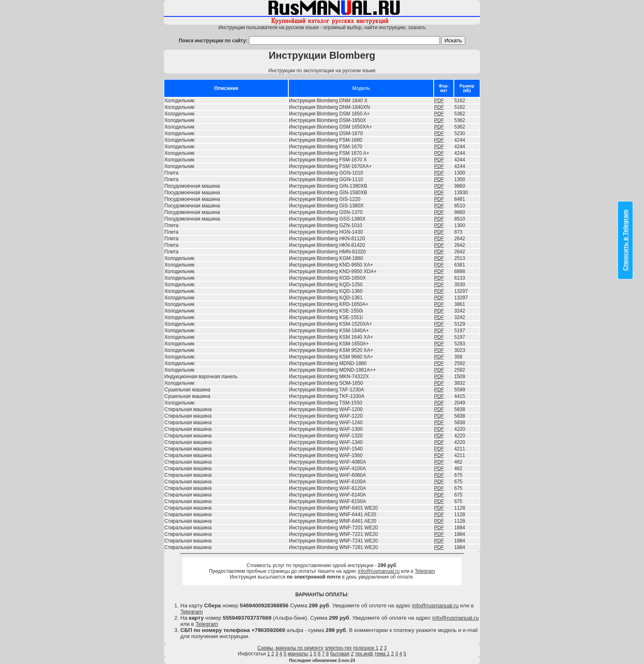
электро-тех (338, 648)
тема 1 (382, 654)
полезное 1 (366, 648)
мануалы (298, 654)
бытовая (340, 654)
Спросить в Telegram (626, 240)
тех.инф (364, 654)
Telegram (425, 571)
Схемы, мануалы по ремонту (291, 648)
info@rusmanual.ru (379, 571)
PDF (439, 101)
